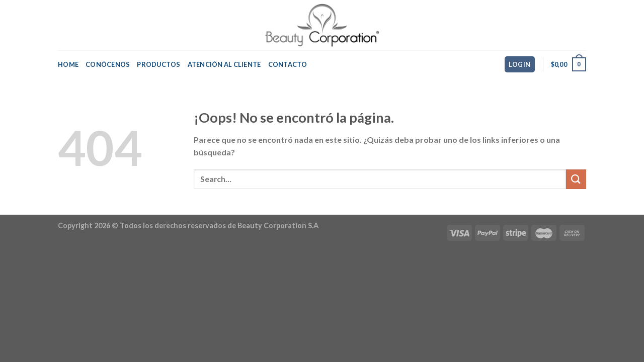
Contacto (288, 64)
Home (68, 64)
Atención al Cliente (224, 64)
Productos (158, 64)
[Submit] (576, 179)
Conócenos (108, 64)
